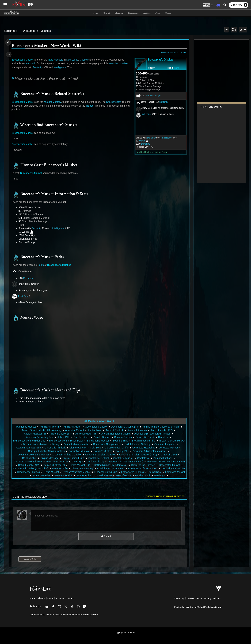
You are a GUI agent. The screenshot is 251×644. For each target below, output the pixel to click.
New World (73, 60)
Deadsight (96, 462)
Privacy (208, 598)
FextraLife (179, 607)
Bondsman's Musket (111, 441)
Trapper (96, 106)
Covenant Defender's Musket (33, 455)
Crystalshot (143, 458)
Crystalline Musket (123, 458)
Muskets (46, 31)
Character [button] (120, 13)
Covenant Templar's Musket (100, 455)
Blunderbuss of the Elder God (42, 441)
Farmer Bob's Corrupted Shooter (145, 475)
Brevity (81, 444)
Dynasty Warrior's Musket (137, 472)
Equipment (11, 31)
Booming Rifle (133, 441)
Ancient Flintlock (114, 430)
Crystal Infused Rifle (73, 458)
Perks (42, 265)
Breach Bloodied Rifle (156, 441)
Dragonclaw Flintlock (88, 472)
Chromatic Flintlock (79, 448)
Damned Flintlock (163, 458)
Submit (106, 536)
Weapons (29, 31)
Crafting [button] (147, 13)
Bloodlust (163, 437)
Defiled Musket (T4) (124, 465)
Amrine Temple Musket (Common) (161, 427)
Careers (190, 598)
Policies (217, 598)
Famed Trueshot (92, 475)
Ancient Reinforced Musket (116, 434)
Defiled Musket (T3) (99, 465)
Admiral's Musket (72, 427)
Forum (50, 598)
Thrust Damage (152, 96)
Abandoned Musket (25, 427)
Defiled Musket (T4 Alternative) (156, 465)
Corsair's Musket (114, 451)
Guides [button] (169, 13)
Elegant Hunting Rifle (166, 472)
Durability (144, 144)
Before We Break (145, 437)
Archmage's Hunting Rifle (40, 437)
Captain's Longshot (26, 448)
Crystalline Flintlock (99, 458)
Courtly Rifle (134, 451)
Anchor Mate (95, 430)
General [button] (107, 13)
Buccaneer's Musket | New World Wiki (47, 46)
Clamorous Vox (102, 448)
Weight (140, 141)
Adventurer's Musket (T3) (125, 427)
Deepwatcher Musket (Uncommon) (40, 465)
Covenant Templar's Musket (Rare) (138, 455)
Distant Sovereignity (137, 469)
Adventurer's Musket (96, 427)
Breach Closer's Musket (31, 444)
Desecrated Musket (53, 469)
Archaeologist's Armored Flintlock (152, 434)
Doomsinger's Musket (62, 472)
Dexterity (162, 102)
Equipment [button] (134, 13)
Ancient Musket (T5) (86, 434)
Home (33, 598)
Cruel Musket (29, 458)
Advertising (179, 598)
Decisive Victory (114, 462)
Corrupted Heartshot (167, 448)
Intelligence (166, 138)
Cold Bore (119, 448)
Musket (150, 68)
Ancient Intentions (137, 430)
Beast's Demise (102, 437)
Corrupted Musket (26, 451)
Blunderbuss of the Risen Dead (79, 441)
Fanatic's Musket (114, 475)
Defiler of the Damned (27, 469)
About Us (60, 598)
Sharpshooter (115, 102)
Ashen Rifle (63, 437)
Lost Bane (144, 114)
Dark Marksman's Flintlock (47, 462)
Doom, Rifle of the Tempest (31, 472)
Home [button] (96, 13)
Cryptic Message (49, 458)
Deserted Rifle (114, 469)
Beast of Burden (123, 437)
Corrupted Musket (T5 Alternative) (58, 451)
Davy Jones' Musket (76, 462)
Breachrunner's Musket (61, 444)
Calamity (171, 444)
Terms (199, 598)
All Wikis (41, 598)
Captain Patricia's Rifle (52, 448)
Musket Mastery (54, 102)
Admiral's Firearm (49, 427)
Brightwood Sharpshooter (132, 444)
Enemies (115, 63)
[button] (208, 5)
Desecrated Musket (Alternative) (85, 469)
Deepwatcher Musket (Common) (144, 462)
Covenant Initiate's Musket (67, 455)
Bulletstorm (156, 444)
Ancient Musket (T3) (35, 434)
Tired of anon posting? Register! (164, 496)
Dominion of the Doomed (165, 469)
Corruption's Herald (90, 451)
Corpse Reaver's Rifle (140, 448)
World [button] (158, 13)
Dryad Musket (111, 472)
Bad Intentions (82, 437)
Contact (70, 598)
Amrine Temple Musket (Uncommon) (41, 430)
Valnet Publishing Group (209, 607)
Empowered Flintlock (27, 475)
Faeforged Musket (70, 475)
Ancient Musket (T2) (161, 430)
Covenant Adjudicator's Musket (161, 451)
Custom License (89, 615)
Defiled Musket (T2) (74, 465)
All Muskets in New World (99, 421)
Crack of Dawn (169, 455)
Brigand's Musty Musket (101, 444)
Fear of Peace (174, 475)
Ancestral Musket (74, 430)
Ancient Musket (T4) (60, 434)
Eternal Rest (49, 475)
